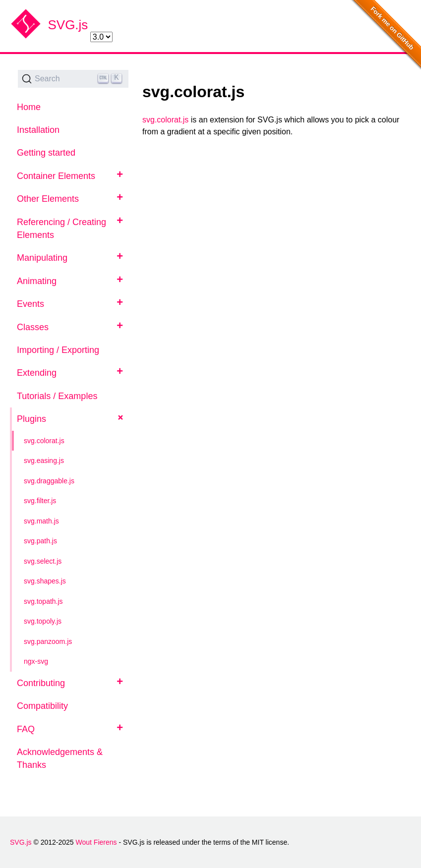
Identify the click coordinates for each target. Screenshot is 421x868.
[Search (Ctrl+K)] (73, 79)
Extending (37, 373)
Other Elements (48, 199)
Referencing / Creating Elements (61, 229)
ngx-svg (36, 661)
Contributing (41, 683)
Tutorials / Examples (57, 396)
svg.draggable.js (49, 481)
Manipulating (42, 258)
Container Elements (56, 176)
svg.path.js (40, 541)
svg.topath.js (43, 601)
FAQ (26, 729)
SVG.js (68, 25)
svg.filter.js (40, 501)
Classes (33, 327)
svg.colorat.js (44, 441)
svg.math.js (41, 521)
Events (30, 304)
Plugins (31, 419)
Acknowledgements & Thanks (60, 758)
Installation (38, 130)
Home (29, 107)
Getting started (46, 153)
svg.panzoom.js (48, 641)
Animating (37, 281)
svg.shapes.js (45, 581)
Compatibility (42, 706)
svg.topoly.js (43, 621)
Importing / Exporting (58, 350)
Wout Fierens (96, 842)
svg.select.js (43, 561)
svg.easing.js (44, 461)
